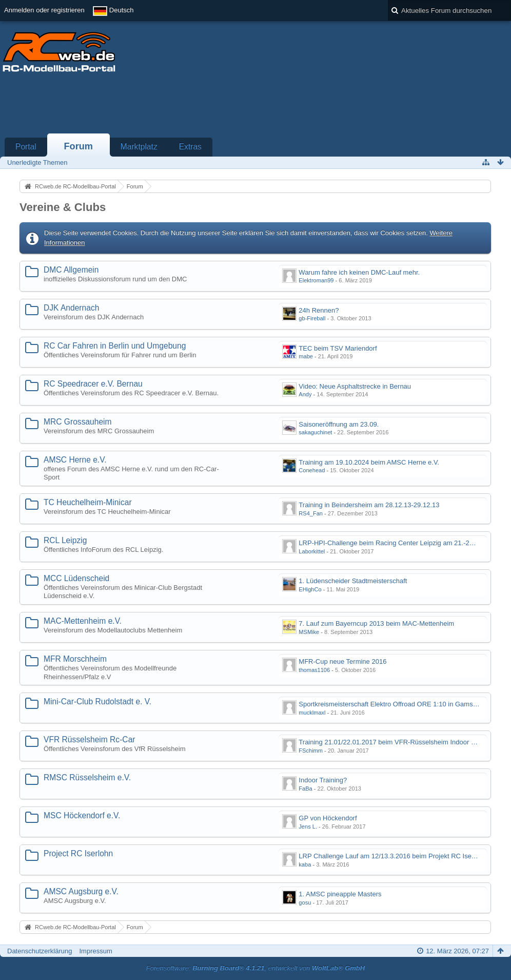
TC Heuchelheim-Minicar (88, 502)
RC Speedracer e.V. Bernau (93, 384)
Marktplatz (139, 147)
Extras (190, 147)
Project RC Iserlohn (78, 853)
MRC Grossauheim (78, 422)
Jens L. (308, 827)
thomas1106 (314, 670)
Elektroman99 (316, 280)
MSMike (309, 632)
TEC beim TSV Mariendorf (338, 348)
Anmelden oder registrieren (44, 10)
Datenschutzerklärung (40, 951)
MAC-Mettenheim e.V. (83, 621)
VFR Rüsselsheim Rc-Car (90, 739)
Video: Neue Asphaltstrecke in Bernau (355, 386)
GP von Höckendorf (328, 818)
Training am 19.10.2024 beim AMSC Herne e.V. (369, 462)
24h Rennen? (319, 310)
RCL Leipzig (65, 540)
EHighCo (310, 589)
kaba (305, 864)
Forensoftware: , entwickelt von (256, 968)
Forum (78, 146)
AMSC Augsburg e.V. (81, 891)
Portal (26, 147)
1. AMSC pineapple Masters (340, 894)
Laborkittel (312, 551)
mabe (306, 356)
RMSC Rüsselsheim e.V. (87, 777)
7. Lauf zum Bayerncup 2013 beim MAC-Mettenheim (376, 623)
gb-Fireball (312, 318)
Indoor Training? (323, 780)
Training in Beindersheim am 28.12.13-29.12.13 (369, 505)
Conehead (312, 470)
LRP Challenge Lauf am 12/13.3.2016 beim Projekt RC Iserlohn (392, 856)
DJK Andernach (71, 308)
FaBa (305, 789)
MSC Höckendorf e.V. (82, 815)
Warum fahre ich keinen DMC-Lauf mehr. (359, 272)
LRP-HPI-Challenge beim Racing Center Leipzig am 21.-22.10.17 (395, 543)
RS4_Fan (311, 513)
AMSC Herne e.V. (75, 460)
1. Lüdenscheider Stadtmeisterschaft (353, 581)
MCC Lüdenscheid (76, 578)
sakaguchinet (315, 432)
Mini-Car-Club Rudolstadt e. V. (97, 702)
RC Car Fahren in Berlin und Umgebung (115, 346)
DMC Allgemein (71, 270)
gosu (305, 902)
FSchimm (311, 751)
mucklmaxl (312, 713)
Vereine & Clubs (63, 207)
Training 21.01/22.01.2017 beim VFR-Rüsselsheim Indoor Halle (392, 742)
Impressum (95, 951)
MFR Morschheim (75, 659)
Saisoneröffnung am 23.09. (339, 424)
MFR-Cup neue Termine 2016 (342, 661)
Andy (305, 394)
